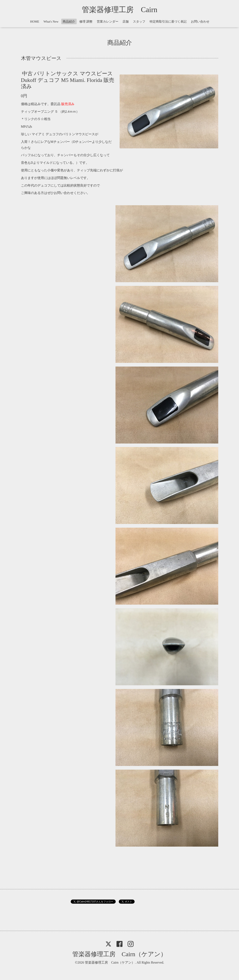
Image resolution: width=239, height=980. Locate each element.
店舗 (126, 22)
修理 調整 (86, 22)
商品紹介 (69, 22)
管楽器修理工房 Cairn (123, 10)
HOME (35, 22)
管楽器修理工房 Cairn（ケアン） (120, 954)
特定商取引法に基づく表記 (168, 22)
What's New (51, 22)
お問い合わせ (200, 22)
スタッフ (139, 22)
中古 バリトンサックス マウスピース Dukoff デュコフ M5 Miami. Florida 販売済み (68, 80)
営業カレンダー (108, 22)
